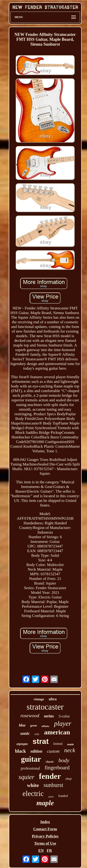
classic (50, 762)
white (33, 785)
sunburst (53, 785)
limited (58, 744)
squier (26, 777)
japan (51, 797)
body (64, 760)
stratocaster (45, 707)
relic (37, 734)
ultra (53, 699)
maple (45, 803)
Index (45, 822)
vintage (39, 699)
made (70, 744)
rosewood (30, 716)
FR (49, 851)
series (49, 716)
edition (37, 751)
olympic (22, 744)
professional (30, 768)
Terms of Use (45, 843)
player (63, 723)
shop (68, 779)
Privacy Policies (45, 836)
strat (40, 741)
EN (41, 851)
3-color (64, 716)
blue (22, 725)
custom (53, 751)
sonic (25, 733)
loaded (63, 796)
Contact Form (45, 829)
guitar (31, 759)
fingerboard (57, 768)
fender (50, 776)
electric (33, 794)
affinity (45, 726)
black (21, 751)
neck (70, 750)
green (33, 726)
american (57, 732)
